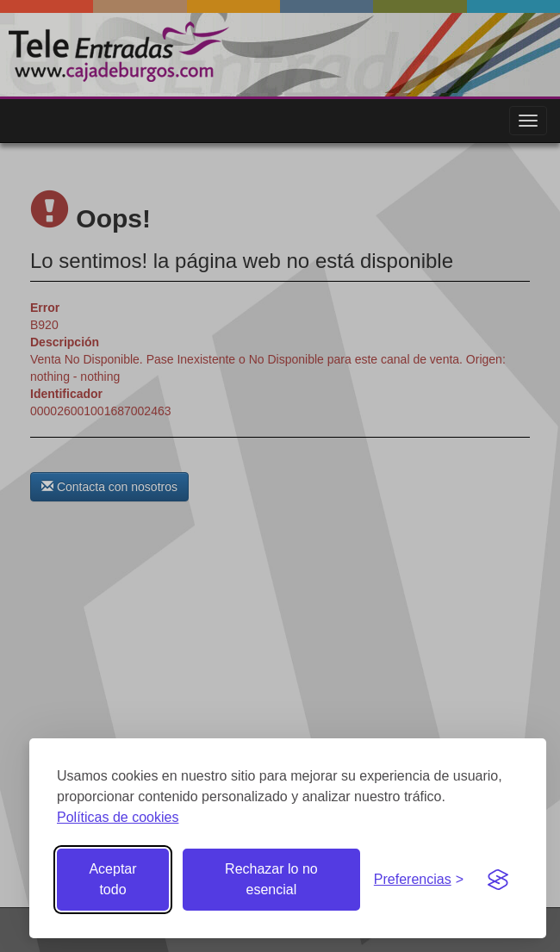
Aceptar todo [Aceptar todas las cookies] (112, 879)
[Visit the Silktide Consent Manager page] (498, 880)
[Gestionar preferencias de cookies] (419, 880)
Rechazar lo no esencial (271, 879)
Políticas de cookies (118, 817)
